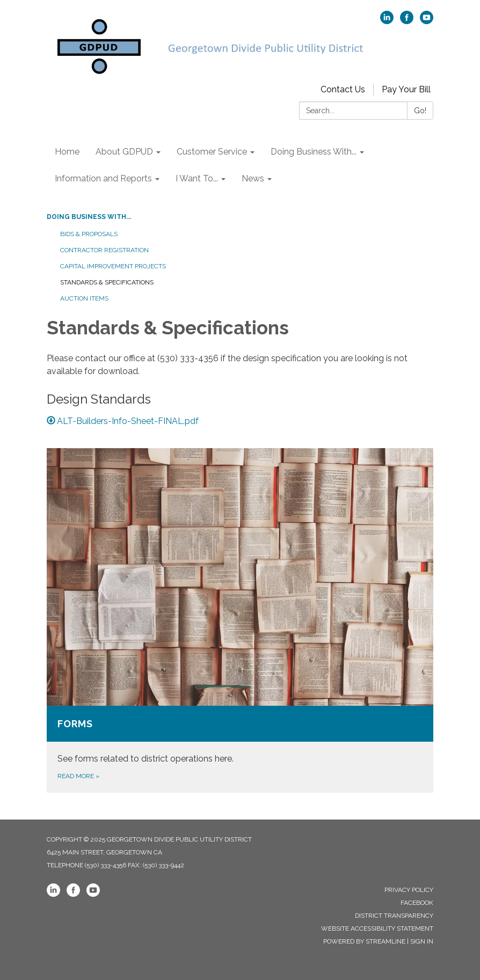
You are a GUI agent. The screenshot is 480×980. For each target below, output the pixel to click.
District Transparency (394, 916)
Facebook (417, 903)
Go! (420, 111)
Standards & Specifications (107, 282)
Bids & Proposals (89, 234)
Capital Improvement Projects (113, 266)
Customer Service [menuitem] (212, 152)
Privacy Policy (409, 890)
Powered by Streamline (364, 941)
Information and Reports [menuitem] (103, 178)
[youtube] (427, 21)
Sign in (422, 941)
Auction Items (84, 298)
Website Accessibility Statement (377, 928)
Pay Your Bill (406, 89)
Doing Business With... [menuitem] (314, 152)
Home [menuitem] (67, 152)
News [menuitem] (253, 178)
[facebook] (407, 21)
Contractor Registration (104, 250)
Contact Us (343, 89)
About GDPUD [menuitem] (124, 152)
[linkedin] (387, 21)
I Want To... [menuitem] (197, 178)
